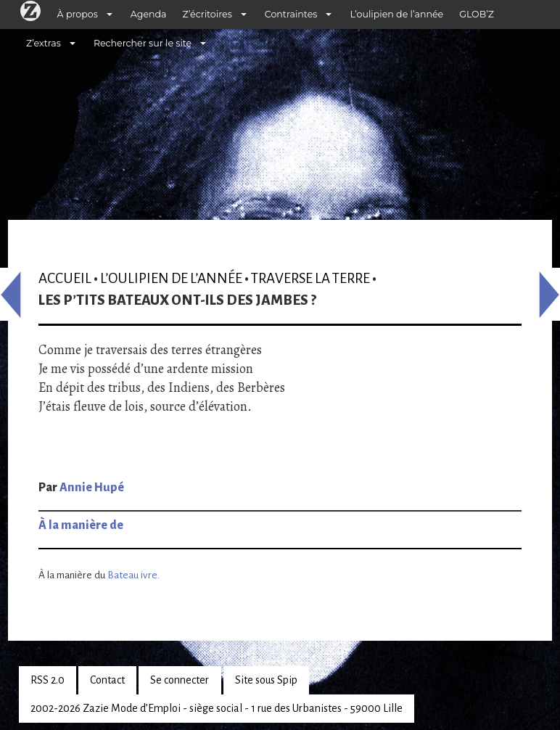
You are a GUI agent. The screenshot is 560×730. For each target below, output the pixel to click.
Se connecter (180, 680)
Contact (107, 680)
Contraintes (291, 14)
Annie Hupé (92, 488)
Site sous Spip (266, 680)
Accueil (65, 278)
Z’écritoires (207, 14)
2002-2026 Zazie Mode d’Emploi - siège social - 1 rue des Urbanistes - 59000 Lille (217, 708)
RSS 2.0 (48, 680)
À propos (78, 14)
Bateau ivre (132, 575)
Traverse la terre (310, 278)
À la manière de (81, 525)
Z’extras (44, 43)
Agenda (149, 14)
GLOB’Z (477, 14)
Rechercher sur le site (143, 43)
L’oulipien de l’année (396, 14)
